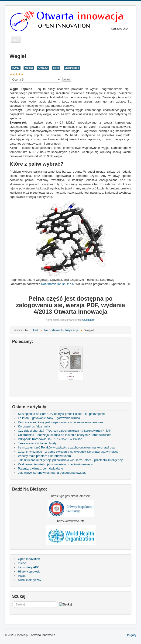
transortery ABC (29, 567)
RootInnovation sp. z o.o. (58, 284)
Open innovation (29, 559)
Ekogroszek (72, 68)
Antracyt (43, 68)
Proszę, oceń (10, 76)
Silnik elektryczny (30, 580)
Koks (56, 68)
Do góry (131, 635)
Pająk (22, 576)
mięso (22, 563)
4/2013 (16, 68)
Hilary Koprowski (29, 571)
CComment (89, 320)
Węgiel (29, 68)
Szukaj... (12, 601)
